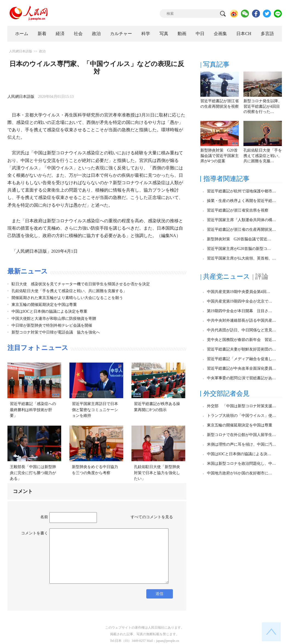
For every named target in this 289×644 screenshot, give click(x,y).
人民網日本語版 (21, 51)
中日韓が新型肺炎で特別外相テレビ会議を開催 (52, 325)
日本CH (244, 34)
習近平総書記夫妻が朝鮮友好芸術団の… (242, 349)
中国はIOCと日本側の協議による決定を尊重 (49, 311)
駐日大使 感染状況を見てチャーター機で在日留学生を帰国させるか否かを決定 (81, 284)
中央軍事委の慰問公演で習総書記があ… (242, 378)
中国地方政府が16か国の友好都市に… (240, 473)
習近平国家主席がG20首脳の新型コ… (239, 249)
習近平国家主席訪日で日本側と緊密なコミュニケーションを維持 (95, 410)
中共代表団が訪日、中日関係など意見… (242, 330)
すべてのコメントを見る (152, 517)
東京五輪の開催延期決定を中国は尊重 (44, 305)
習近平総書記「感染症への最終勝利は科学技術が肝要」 (33, 410)
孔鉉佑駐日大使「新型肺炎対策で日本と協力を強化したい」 (157, 473)
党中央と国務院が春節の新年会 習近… (242, 340)
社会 (78, 34)
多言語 (267, 34)
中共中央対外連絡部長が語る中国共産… (242, 320)
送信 (159, 594)
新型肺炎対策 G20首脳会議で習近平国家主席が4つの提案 (220, 156)
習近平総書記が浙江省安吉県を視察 (238, 210)
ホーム (22, 34)
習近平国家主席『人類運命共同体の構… (242, 220)
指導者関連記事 (226, 179)
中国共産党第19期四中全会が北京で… (240, 301)
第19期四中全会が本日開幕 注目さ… (240, 311)
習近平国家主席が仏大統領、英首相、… (242, 258)
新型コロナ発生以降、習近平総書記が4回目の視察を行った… (263, 106)
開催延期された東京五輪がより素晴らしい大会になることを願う (67, 298)
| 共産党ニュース (225, 277)
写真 (164, 34)
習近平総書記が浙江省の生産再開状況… (242, 230)
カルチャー (121, 34)
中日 (200, 34)
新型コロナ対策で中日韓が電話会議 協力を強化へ (56, 332)
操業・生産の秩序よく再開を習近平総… (242, 201)
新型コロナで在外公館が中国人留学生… (242, 435)
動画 (182, 34)
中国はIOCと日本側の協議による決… (239, 454)
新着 (42, 34)
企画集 (220, 34)
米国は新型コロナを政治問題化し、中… (242, 464)
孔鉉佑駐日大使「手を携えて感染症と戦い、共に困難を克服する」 (69, 291)
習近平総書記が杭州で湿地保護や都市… (242, 191)
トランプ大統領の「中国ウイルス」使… (242, 416)
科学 (146, 34)
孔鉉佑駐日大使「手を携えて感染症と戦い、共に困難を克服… (263, 156)
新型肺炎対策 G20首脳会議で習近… (239, 239)
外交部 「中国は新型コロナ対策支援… (242, 406)
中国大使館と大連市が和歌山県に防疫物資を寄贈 (54, 319)
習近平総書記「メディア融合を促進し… (242, 359)
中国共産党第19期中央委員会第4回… (239, 292)
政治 (96, 34)
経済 (60, 34)
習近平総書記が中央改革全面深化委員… (242, 368)
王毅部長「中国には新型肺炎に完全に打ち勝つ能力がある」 (33, 473)
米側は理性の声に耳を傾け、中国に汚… (242, 444)
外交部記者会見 (226, 394)
